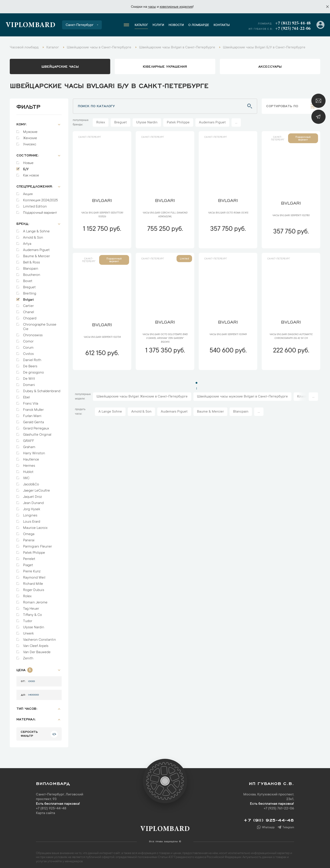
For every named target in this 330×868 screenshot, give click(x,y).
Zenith (28, 656)
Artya (27, 242)
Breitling (30, 291)
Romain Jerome (35, 600)
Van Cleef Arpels (36, 644)
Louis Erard (32, 520)
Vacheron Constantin (39, 638)
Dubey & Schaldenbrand (42, 389)
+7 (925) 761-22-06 (293, 29)
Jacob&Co (31, 482)
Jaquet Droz (32, 495)
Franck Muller (33, 408)
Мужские (30, 130)
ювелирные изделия (176, 7)
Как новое (31, 173)
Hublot (28, 470)
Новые (28, 161)
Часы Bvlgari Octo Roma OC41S (228, 213)
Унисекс (30, 142)
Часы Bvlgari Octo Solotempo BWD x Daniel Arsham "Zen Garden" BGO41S (165, 338)
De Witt (29, 377)
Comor (28, 339)
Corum (28, 346)
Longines (30, 513)
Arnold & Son (33, 235)
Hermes (29, 464)
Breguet (29, 285)
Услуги (158, 25)
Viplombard (30, 26)
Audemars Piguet (36, 248)
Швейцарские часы (60, 66)
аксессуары (270, 66)
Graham (29, 445)
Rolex (27, 594)
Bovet (28, 279)
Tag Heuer (31, 607)
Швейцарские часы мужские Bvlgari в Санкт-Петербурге (242, 397)
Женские (30, 136)
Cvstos (28, 352)
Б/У (26, 167)
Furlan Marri (32, 414)
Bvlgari (28, 298)
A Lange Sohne (110, 412)
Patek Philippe (34, 551)
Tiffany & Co (32, 613)
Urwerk (28, 631)
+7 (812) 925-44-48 (293, 23)
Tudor (28, 619)
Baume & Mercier (36, 254)
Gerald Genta (33, 420)
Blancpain (31, 267)
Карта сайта (45, 811)
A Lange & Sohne (36, 229)
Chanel (28, 310)
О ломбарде (199, 25)
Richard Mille (33, 582)
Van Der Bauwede (37, 650)
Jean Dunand (33, 501)
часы (152, 7)
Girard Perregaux (36, 426)
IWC (26, 476)
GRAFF (29, 439)
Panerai (29, 538)
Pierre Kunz (32, 569)
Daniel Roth (32, 358)
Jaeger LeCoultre (36, 488)
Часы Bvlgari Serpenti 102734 (102, 337)
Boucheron (32, 273)
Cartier (28, 304)
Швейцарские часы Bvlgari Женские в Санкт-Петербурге (142, 397)
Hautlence (31, 457)
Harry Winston (34, 451)
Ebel (26, 395)
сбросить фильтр (29, 731)
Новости (176, 25)
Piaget (28, 563)
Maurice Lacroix (35, 526)
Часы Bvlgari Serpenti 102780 (291, 216)
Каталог (141, 25)
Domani (29, 383)
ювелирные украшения (165, 66)
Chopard (30, 316)
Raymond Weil (34, 575)
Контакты (222, 25)
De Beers (30, 364)
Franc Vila (31, 401)
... (236, 123)
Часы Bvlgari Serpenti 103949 (228, 335)
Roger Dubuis (34, 588)
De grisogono (33, 370)
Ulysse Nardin (34, 625)
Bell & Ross (31, 260)
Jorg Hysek (32, 507)
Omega (29, 532)
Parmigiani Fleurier (37, 544)
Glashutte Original (37, 433)
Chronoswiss (33, 333)
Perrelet (29, 557)
